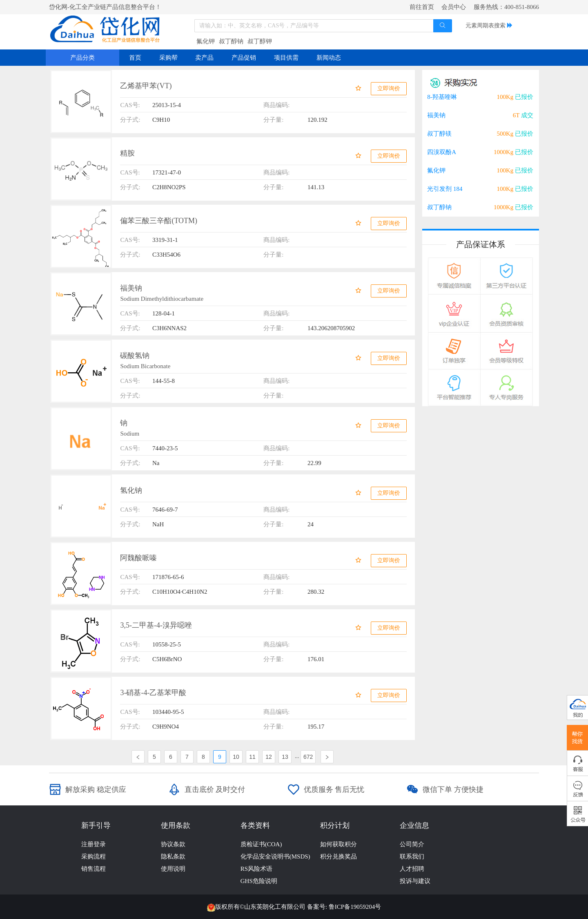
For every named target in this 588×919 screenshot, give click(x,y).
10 (236, 757)
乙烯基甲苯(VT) (146, 86)
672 (308, 757)
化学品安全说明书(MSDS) (275, 856)
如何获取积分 (339, 844)
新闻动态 (329, 58)
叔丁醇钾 (260, 41)
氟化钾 (206, 41)
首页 (135, 58)
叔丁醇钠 (231, 41)
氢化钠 (131, 490)
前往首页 (422, 7)
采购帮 (168, 58)
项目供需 (286, 58)
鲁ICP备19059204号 (355, 907)
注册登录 (94, 844)
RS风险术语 (256, 869)
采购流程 (94, 856)
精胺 (127, 153)
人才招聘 (412, 869)
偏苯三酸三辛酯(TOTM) (159, 221)
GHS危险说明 (259, 881)
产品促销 (244, 58)
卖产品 (204, 58)
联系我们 (412, 856)
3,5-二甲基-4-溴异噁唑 (156, 625)
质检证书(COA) (261, 844)
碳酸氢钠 (135, 356)
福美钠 (131, 288)
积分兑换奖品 (339, 856)
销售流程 (94, 869)
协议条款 (173, 844)
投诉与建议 (415, 881)
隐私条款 (173, 856)
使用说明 (173, 869)
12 (269, 757)
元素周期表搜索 (486, 26)
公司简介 (412, 844)
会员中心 (454, 7)
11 (252, 757)
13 (285, 757)
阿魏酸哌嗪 (138, 558)
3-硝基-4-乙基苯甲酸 (153, 693)
